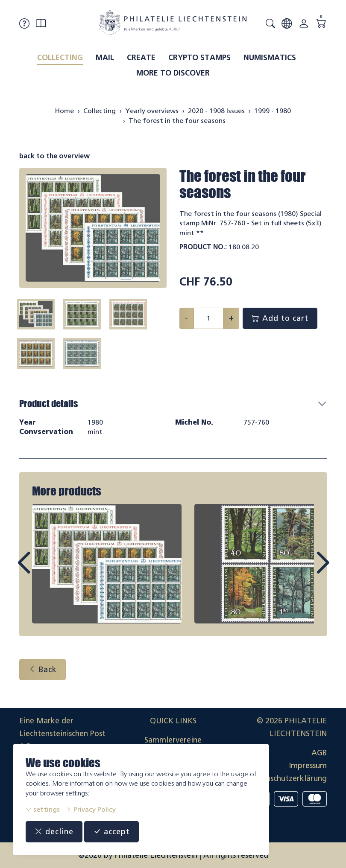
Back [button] (43, 670)
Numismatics (270, 58)
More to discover (173, 73)
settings (43, 809)
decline (54, 832)
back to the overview (54, 156)
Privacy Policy (91, 809)
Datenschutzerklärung (288, 778)
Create (141, 58)
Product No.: (203, 247)
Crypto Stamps (199, 58)
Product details (48, 403)
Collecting (60, 58)
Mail (105, 58)
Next (303, 571)
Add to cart (280, 318)
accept (111, 832)
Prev (43, 571)
